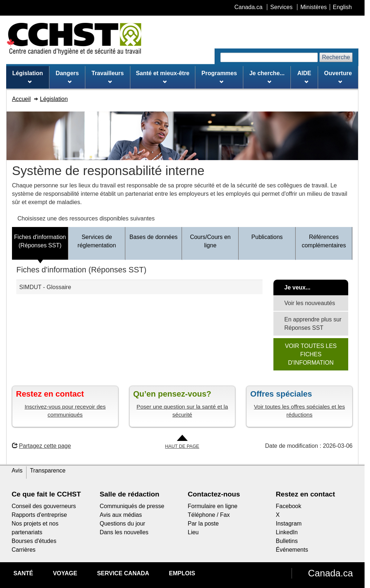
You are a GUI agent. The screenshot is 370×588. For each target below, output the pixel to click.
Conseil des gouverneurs (44, 506)
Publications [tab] (267, 237)
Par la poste (203, 524)
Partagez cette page (41, 446)
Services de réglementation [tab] (97, 241)
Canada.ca (330, 573)
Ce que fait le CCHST (46, 494)
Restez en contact (306, 494)
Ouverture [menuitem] (338, 77)
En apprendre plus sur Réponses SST (313, 324)
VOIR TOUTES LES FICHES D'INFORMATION (311, 354)
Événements (292, 550)
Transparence (48, 471)
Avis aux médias (121, 515)
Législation (54, 99)
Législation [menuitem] (28, 77)
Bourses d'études (34, 541)
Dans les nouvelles (124, 532)
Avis (17, 471)
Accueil (21, 99)
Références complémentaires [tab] (324, 241)
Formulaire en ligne (213, 506)
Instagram (289, 524)
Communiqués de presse (132, 506)
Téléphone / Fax (209, 515)
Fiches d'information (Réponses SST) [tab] (40, 241)
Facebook (289, 506)
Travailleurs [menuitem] (108, 77)
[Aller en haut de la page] (182, 442)
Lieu (193, 532)
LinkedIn (287, 532)
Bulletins (287, 541)
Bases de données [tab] (154, 237)
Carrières (24, 550)
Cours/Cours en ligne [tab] (210, 241)
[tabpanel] (182, 317)
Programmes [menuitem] (219, 77)
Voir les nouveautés (310, 303)
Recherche (336, 57)
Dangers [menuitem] (67, 77)
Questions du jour (123, 524)
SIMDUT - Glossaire (45, 287)
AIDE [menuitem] (304, 77)
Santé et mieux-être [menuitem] (163, 77)
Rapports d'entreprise (39, 515)
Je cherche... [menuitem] (267, 77)
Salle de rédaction (130, 494)
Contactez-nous (214, 494)
